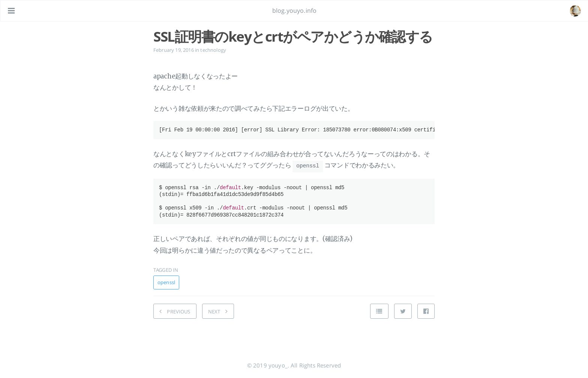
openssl (166, 282)
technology (213, 50)
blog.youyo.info (294, 11)
